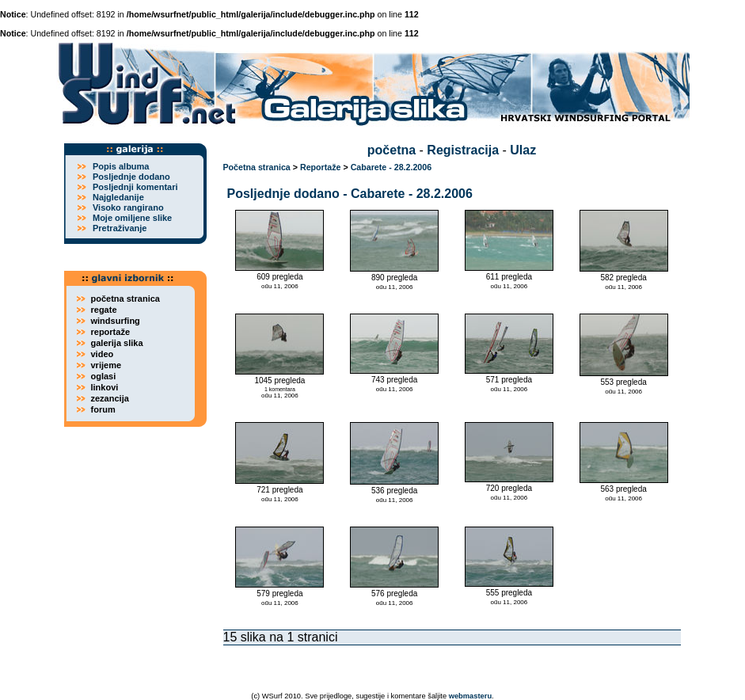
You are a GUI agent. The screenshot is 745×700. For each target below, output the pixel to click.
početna (392, 150)
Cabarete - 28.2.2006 (391, 167)
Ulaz (523, 150)
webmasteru (470, 696)
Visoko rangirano (128, 207)
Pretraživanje (120, 228)
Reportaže (321, 167)
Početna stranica (257, 167)
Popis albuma (121, 166)
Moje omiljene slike (132, 218)
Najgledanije (118, 197)
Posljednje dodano (131, 177)
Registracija (463, 150)
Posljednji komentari (135, 187)
